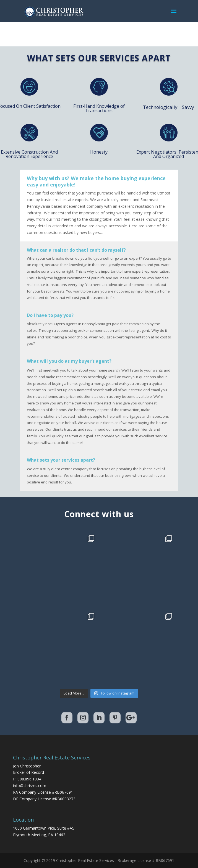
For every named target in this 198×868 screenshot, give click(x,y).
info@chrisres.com (30, 786)
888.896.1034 (29, 779)
